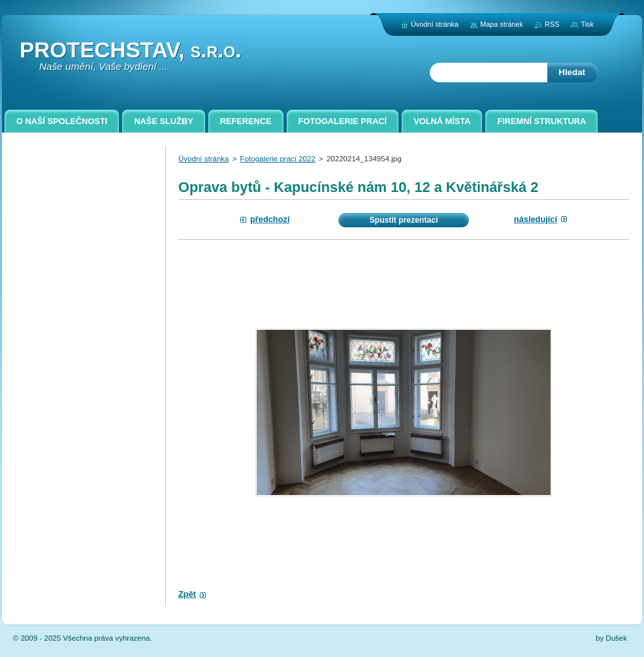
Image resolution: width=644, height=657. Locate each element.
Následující (536, 219)
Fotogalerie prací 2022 (278, 159)
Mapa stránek (502, 24)
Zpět (187, 594)
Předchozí (270, 219)
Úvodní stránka (203, 159)
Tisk (587, 24)
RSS (552, 24)
